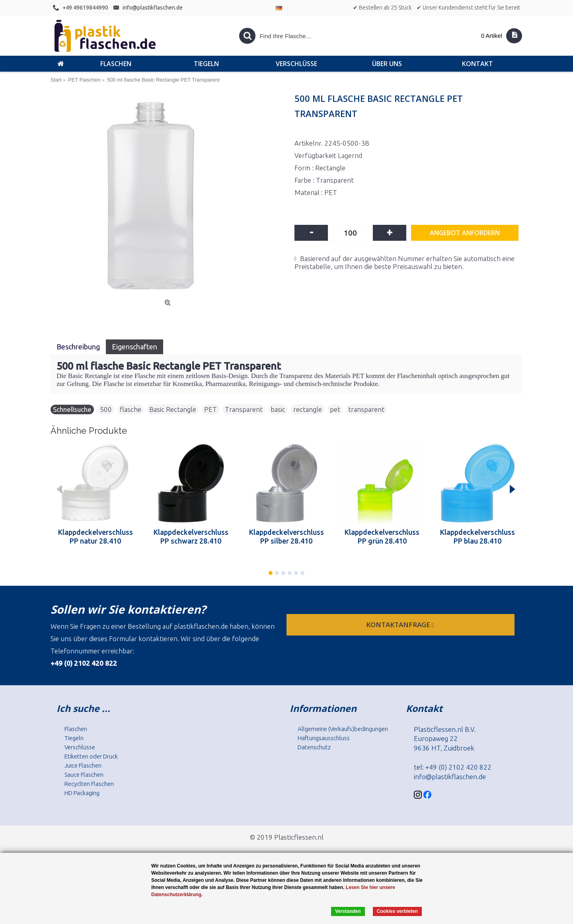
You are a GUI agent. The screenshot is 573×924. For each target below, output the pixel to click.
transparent (366, 409)
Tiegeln (74, 738)
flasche (131, 409)
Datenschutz (314, 747)
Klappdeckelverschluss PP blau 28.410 (477, 536)
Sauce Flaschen (84, 775)
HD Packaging (82, 793)
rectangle (308, 409)
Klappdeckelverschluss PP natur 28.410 (95, 536)
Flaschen (76, 729)
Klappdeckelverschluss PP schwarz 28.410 (191, 536)
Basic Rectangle (173, 409)
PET (210, 409)
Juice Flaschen (83, 765)
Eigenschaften (134, 347)
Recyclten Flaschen (89, 784)
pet (335, 409)
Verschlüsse (80, 747)
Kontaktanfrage (401, 625)
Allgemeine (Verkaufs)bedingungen (343, 729)
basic (278, 409)
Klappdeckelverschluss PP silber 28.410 (286, 536)
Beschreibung (78, 347)
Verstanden (348, 911)
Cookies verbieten (397, 911)
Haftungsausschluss (324, 738)
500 (106, 409)
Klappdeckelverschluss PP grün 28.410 (382, 536)
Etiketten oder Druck (91, 756)
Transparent (244, 409)
